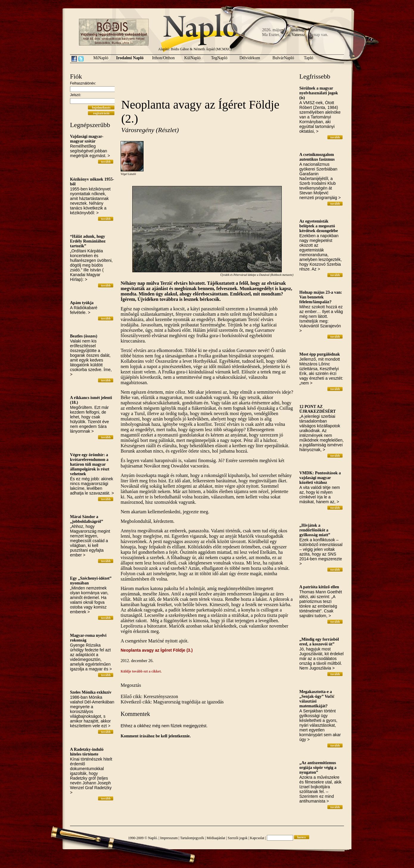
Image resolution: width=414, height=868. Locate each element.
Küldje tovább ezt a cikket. (141, 671)
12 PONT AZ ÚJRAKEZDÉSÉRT (317, 409)
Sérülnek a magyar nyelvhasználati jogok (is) (319, 93)
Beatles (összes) (84, 336)
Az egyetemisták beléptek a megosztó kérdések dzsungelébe (319, 226)
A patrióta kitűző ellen (319, 587)
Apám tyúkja (82, 303)
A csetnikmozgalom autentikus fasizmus (317, 157)
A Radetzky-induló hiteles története (87, 752)
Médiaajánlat (216, 838)
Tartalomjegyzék (192, 838)
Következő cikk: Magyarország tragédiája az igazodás (172, 702)
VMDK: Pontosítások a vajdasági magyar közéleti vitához (320, 478)
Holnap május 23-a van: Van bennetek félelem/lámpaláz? (321, 297)
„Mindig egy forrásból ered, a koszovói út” (319, 642)
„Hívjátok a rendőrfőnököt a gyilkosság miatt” (315, 530)
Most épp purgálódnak (320, 354)
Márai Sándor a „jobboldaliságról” (87, 519)
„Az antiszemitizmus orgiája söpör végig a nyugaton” (318, 768)
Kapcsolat (257, 838)
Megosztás (131, 685)
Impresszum (169, 838)
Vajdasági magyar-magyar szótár (87, 139)
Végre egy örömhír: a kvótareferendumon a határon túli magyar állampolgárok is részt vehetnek (90, 464)
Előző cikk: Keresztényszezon (149, 696)
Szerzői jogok (238, 838)
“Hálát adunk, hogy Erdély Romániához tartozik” (88, 241)
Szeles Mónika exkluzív (91, 692)
